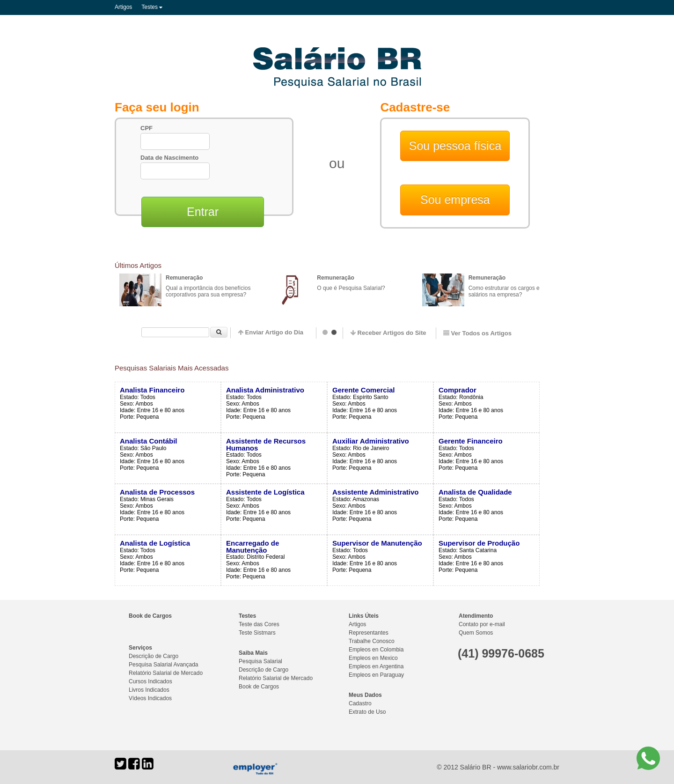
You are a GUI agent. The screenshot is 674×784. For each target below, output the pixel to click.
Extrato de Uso (367, 712)
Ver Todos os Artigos (477, 333)
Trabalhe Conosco (372, 641)
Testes (152, 7)
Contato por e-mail (482, 624)
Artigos (123, 7)
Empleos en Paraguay (376, 675)
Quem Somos (476, 633)
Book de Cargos (150, 616)
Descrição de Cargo (154, 656)
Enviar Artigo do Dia (271, 332)
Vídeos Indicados (150, 698)
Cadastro (360, 703)
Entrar (203, 212)
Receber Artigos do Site (388, 333)
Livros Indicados (149, 690)
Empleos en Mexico (373, 658)
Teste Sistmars (257, 633)
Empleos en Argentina (376, 666)
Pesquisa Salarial (260, 661)
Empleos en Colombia (376, 650)
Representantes (369, 633)
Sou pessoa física (455, 146)
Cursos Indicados (150, 681)
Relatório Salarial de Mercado (166, 673)
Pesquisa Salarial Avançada (164, 665)
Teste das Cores (259, 624)
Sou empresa (455, 200)
